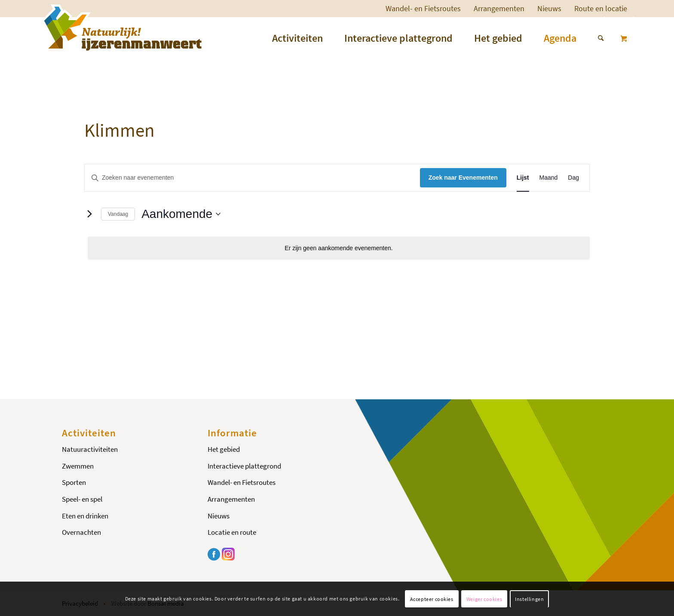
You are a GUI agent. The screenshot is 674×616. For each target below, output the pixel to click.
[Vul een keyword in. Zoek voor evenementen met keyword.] (252, 178)
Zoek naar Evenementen (463, 178)
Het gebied (224, 449)
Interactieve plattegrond (244, 466)
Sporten (74, 482)
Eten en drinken (85, 516)
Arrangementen (499, 8)
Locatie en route (232, 532)
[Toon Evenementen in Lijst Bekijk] (523, 178)
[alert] (339, 248)
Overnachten (81, 532)
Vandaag (118, 214)
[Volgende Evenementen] (89, 214)
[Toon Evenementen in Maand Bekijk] (549, 178)
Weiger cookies (484, 599)
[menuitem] (423, 9)
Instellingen (529, 599)
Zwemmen (78, 466)
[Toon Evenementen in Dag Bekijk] (573, 178)
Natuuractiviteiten (90, 449)
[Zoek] (595, 38)
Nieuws (549, 8)
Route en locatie (601, 8)
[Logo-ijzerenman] (121, 28)
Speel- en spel (82, 499)
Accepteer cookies (432, 599)
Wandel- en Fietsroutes (423, 8)
